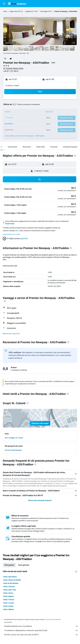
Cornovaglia (44, 11)
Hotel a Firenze (9, 600)
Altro (5, 260)
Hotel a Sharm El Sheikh (12, 580)
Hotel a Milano (9, 609)
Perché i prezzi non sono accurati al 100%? (41, 635)
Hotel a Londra (9, 603)
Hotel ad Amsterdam (11, 583)
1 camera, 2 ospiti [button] (12, 85)
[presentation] (28, 53)
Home (5, 11)
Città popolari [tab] (9, 565)
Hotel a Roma (8, 593)
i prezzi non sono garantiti (53, 619)
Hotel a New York (10, 590)
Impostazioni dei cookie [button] (11, 234)
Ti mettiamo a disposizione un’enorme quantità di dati (41, 630)
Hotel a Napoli (8, 596)
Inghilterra (29, 11)
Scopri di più (10, 224)
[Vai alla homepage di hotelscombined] (17, 4)
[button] (4, 4)
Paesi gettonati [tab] (24, 565)
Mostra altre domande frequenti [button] (40, 500)
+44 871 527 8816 (11, 71)
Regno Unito (14, 11)
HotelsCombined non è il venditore (41, 626)
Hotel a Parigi (8, 606)
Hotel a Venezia (9, 587)
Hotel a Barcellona (10, 577)
